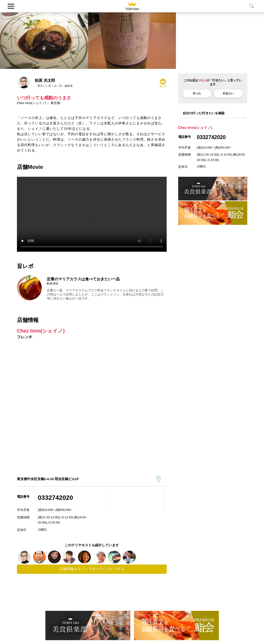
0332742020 (56, 498)
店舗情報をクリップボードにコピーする (92, 590)
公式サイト (118, 495)
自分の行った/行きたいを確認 (204, 113)
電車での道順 (120, 538)
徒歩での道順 (120, 548)
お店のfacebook (123, 516)
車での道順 (118, 527)
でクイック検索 (128, 506)
